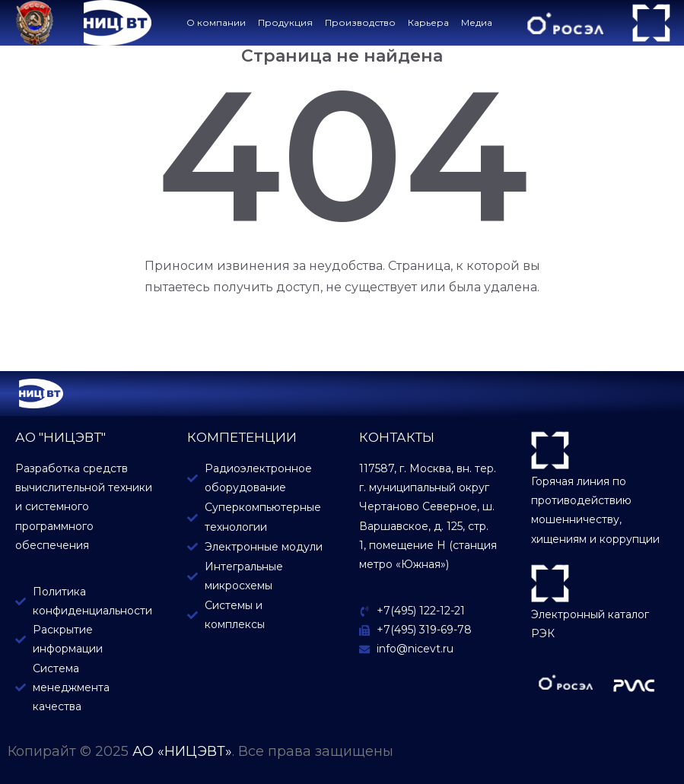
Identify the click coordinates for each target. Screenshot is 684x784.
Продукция (285, 22)
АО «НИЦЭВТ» (182, 751)
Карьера (428, 22)
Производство (360, 22)
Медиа (477, 22)
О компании (216, 22)
